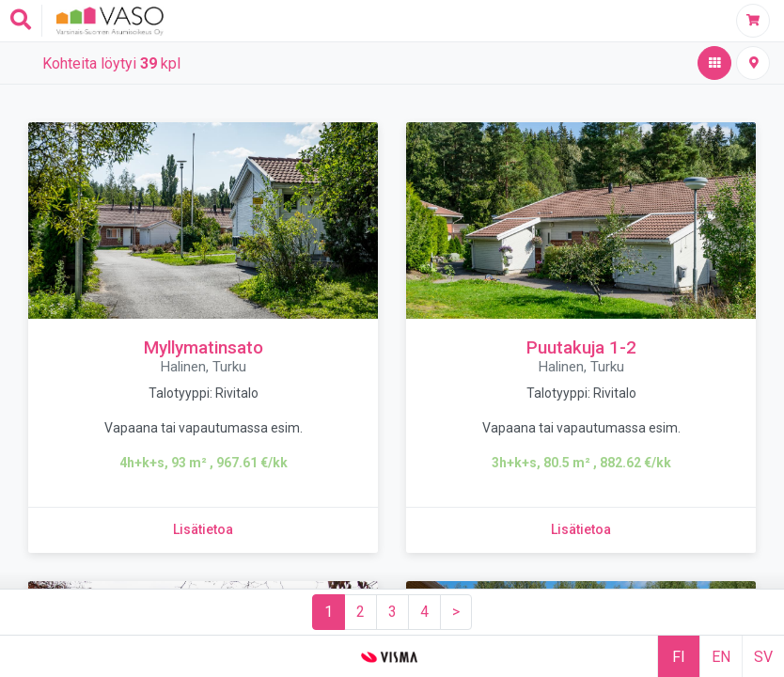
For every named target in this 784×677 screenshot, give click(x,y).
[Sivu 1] (329, 612)
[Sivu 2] (361, 612)
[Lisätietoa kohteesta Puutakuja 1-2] (581, 530)
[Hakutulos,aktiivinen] (714, 63)
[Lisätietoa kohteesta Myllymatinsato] (203, 530)
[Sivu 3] (392, 612)
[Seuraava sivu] (456, 612)
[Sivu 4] (424, 612)
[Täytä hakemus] (753, 21)
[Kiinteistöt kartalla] (753, 63)
